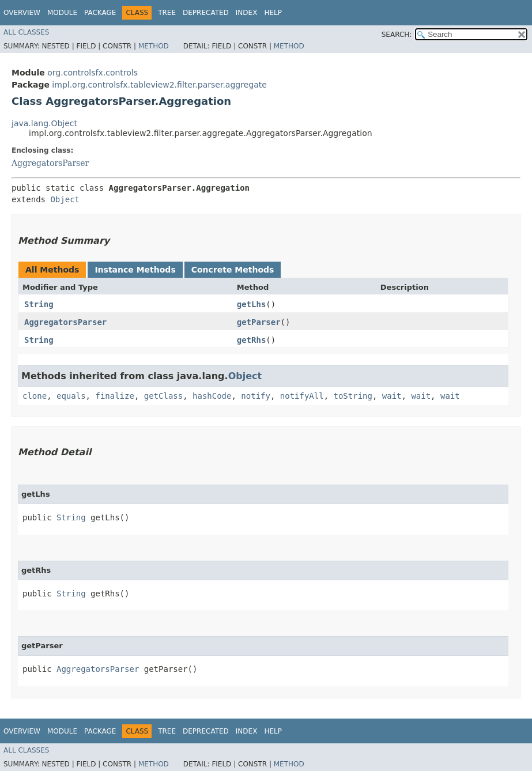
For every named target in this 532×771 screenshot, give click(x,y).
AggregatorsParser (50, 163)
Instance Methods (135, 270)
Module (62, 13)
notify (256, 396)
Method (154, 46)
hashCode (212, 396)
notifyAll (302, 396)
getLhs (252, 304)
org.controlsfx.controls (93, 73)
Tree (167, 13)
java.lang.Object (44, 123)
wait (392, 396)
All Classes (26, 32)
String (39, 304)
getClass (163, 396)
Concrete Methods (233, 270)
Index (247, 13)
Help (273, 13)
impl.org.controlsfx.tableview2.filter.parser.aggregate (159, 85)
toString (353, 396)
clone (35, 396)
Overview (22, 13)
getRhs (252, 340)
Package (100, 13)
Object (65, 199)
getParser (259, 322)
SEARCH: (397, 35)
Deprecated (206, 13)
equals (71, 396)
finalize (114, 396)
